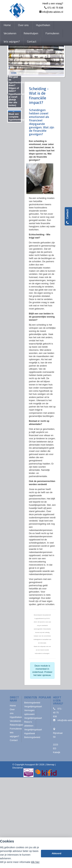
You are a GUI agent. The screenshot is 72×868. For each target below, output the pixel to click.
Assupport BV (32, 765)
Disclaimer (18, 768)
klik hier (35, 862)
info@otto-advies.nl (53, 12)
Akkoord (56, 853)
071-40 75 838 (55, 8)
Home (14, 73)
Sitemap (50, 765)
